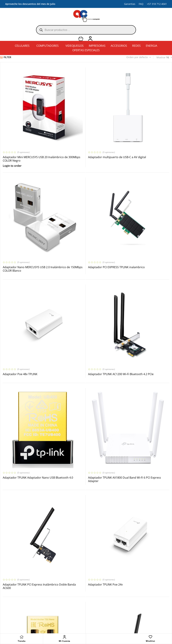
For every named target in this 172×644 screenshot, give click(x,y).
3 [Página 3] (64, 546)
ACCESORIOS (119, 46)
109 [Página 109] (112, 546)
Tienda (22, 641)
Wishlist (150, 641)
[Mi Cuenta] (64, 637)
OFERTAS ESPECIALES (86, 50)
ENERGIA (151, 46)
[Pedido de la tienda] (131, 57)
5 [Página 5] (78, 546)
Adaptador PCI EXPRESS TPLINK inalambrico (23, 213)
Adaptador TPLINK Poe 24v (20, 369)
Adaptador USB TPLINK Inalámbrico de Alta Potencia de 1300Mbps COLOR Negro (28, 451)
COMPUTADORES (47, 46)
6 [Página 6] (85, 546)
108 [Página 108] (105, 546)
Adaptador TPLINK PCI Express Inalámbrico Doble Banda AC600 (138, 292)
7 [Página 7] (92, 546)
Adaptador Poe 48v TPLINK (77, 211)
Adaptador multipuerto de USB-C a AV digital (85, 131)
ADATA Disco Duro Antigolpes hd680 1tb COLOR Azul (26, 528)
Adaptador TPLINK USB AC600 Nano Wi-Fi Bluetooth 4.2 (86, 370)
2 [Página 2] (57, 546)
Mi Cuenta (64, 641)
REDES (136, 46)
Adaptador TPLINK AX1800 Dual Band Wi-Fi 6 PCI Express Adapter (84, 292)
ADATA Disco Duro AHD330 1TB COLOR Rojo (142, 449)
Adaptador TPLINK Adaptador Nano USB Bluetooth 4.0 (26, 292)
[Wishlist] (150, 637)
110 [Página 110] (119, 546)
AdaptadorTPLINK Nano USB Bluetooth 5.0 (85, 449)
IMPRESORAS (97, 46)
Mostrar (161, 57)
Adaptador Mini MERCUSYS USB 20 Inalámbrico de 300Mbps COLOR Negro (28, 131)
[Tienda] (22, 637)
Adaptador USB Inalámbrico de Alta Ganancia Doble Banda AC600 (140, 370)
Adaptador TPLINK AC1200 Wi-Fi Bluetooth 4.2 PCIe (138, 213)
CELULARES (22, 46)
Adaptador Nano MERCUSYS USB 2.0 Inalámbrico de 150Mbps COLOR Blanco (143, 131)
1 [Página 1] (50, 546)
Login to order (12, 138)
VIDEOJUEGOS (75, 46)
